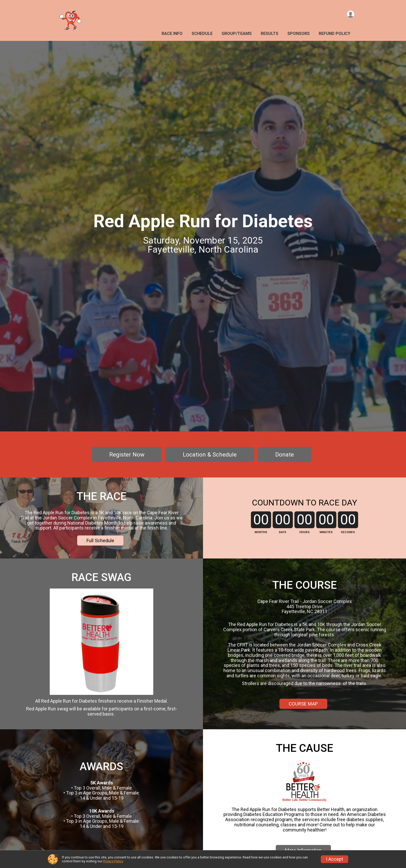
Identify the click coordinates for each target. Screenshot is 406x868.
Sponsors (299, 34)
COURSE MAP (303, 725)
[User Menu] (350, 15)
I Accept (335, 859)
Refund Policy (335, 34)
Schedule (202, 34)
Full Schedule (100, 553)
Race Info (172, 34)
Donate (285, 454)
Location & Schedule (210, 454)
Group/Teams (237, 34)
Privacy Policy (113, 861)
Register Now (127, 454)
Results (270, 34)
